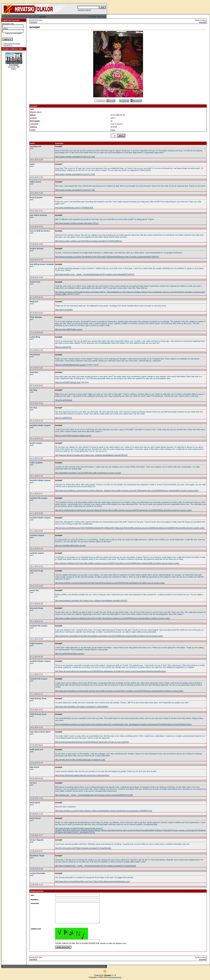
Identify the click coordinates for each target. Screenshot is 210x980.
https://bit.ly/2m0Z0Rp (64, 310)
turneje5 (202, 22)
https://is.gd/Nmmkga (64, 400)
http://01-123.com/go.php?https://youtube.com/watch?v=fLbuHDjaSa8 (83, 848)
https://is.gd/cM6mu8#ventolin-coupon (70, 545)
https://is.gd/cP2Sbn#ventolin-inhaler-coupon (73, 435)
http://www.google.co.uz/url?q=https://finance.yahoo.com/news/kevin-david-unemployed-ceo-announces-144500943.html (104, 811)
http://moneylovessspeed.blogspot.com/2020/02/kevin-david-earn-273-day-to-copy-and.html (92, 742)
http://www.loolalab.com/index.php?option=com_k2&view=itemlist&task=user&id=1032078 (91, 600)
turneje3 (34, 22)
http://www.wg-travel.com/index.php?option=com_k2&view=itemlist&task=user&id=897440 (91, 455)
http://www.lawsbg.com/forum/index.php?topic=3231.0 (77, 223)
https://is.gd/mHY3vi (63, 347)
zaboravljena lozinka (12, 43)
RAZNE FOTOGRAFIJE (18, 17)
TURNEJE (34, 17)
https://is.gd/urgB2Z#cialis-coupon (69, 329)
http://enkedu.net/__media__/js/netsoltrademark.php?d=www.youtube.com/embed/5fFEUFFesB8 (94, 795)
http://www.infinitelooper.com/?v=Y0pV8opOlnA (74, 208)
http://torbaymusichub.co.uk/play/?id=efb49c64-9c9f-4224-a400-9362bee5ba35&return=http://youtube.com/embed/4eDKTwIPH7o (107, 257)
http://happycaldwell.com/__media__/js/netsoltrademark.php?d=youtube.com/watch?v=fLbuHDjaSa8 (95, 866)
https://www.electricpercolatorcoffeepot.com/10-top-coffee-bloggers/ (82, 775)
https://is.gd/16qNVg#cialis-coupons (70, 653)
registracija (8, 45)
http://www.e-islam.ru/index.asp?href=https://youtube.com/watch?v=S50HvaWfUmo (89, 241)
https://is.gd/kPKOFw (64, 418)
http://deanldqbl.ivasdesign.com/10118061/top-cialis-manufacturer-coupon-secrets (88, 473)
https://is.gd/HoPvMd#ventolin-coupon (70, 365)
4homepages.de (115, 977)
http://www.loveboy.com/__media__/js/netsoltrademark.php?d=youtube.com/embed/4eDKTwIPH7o (95, 274)
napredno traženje (84, 10)
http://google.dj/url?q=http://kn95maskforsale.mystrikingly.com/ (80, 760)
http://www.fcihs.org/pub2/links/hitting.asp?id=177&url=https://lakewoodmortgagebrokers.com (92, 881)
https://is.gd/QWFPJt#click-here (68, 382)
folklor (113, 130)
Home (5, 17)
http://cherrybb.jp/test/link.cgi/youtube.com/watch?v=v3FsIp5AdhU (82, 707)
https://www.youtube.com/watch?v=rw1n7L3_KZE (75, 156)
